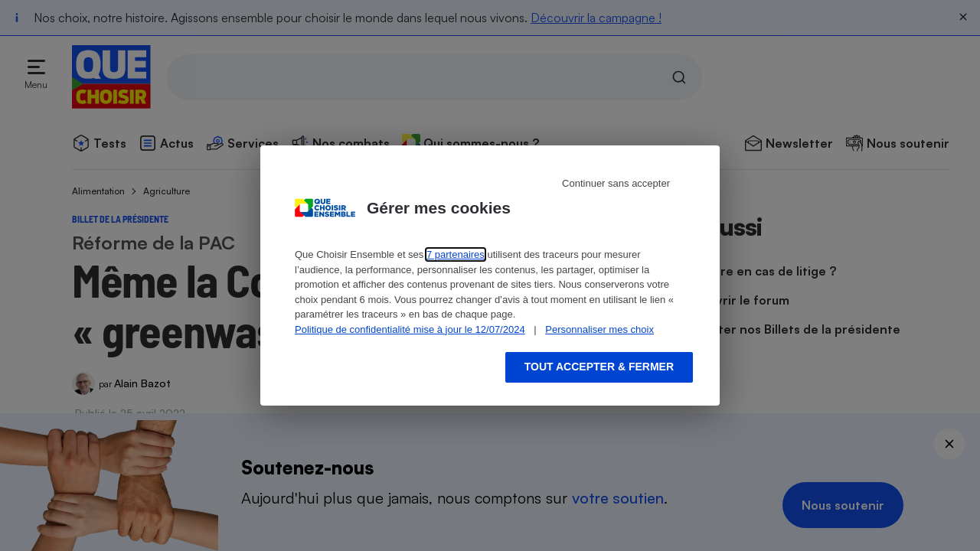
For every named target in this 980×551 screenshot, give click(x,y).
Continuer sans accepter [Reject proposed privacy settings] (616, 183)
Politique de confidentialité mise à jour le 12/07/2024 (410, 329)
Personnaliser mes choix (599, 329)
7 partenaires (456, 254)
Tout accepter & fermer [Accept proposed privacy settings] (599, 367)
